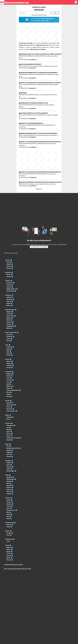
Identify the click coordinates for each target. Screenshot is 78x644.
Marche (7, 401)
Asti (8, 427)
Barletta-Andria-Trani (13, 448)
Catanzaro (9, 283)
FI (35, 68)
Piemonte (8, 423)
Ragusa (9, 490)
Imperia (9, 363)
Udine (8, 341)
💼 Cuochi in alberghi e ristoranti (30, 64)
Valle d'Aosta (9, 539)
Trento (8, 527)
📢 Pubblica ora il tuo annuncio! (39, 247)
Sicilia (7, 475)
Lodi (8, 384)
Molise (7, 415)
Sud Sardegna (10, 471)
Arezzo (8, 500)
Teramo (9, 268)
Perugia (9, 533)
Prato (8, 516)
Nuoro (8, 465)
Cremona (9, 380)
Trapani (9, 494)
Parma (8, 320)
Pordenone (9, 336)
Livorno (9, 506)
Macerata (9, 409)
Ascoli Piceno (10, 405)
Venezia (9, 556)
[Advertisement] (39, 33)
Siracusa (9, 492)
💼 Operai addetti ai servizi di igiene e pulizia (33, 103)
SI (36, 60)
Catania (9, 481)
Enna (8, 483)
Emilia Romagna (10, 310)
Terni (8, 535)
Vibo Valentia (10, 291)
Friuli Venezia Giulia (11, 332)
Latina (8, 349)
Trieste (8, 339)
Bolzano (9, 525)
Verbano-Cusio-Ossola (13, 438)
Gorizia (9, 334)
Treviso (8, 554)
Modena (9, 318)
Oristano (9, 467)
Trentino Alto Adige (11, 523)
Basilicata (8, 272)
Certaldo (32, 60)
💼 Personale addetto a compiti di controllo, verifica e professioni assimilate (45, 54)
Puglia (7, 444)
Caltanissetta (10, 479)
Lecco (8, 382)
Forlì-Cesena (10, 316)
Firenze (9, 502)
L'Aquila (9, 264)
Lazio (7, 345)
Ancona (9, 403)
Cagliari (9, 463)
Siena (8, 518)
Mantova (9, 386)
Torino (8, 436)
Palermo (9, 487)
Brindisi (9, 450)
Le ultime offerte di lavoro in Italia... (14, 565)
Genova (9, 361)
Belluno (9, 547)
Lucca (8, 508)
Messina (9, 485)
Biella (8, 430)
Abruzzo (8, 260)
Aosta (8, 541)
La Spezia (9, 365)
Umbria (7, 531)
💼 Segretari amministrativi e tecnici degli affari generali (38, 73)
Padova (9, 549)
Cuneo (8, 432)
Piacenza (9, 322)
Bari (8, 446)
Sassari (9, 469)
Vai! (55, 13)
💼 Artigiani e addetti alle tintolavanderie (33, 113)
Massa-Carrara (11, 510)
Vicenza (9, 560)
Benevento (9, 299)
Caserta (9, 301)
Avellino (9, 297)
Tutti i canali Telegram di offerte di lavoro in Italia (17, 569)
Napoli (8, 303)
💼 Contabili (23, 93)
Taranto (9, 456)
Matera (9, 274)
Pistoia (8, 514)
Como (8, 378)
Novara (9, 434)
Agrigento (9, 477)
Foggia (8, 452)
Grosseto (9, 504)
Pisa (8, 512)
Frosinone (9, 347)
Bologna (9, 312)
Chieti (8, 262)
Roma (8, 353)
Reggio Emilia (10, 326)
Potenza (9, 277)
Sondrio (9, 394)
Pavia (8, 392)
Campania (8, 295)
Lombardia (8, 372)
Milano (8, 388)
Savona (9, 367)
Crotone (9, 287)
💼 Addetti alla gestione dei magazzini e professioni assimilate (40, 142)
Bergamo (9, 374)
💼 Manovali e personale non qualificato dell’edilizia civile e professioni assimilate (47, 182)
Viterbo (9, 355)
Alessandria (10, 425)
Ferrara (9, 314)
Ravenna (9, 324)
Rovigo (8, 552)
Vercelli (9, 440)
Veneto (7, 545)
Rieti (8, 351)
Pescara (9, 266)
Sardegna (8, 461)
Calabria (8, 281)
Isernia (8, 419)
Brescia (9, 376)
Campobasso (10, 417)
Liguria (7, 359)
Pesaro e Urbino (11, 411)
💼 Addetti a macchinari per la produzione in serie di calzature (40, 83)
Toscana (8, 498)
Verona (8, 558)
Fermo (8, 407)
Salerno (9, 305)
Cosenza (9, 285)
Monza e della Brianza (13, 390)
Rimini (8, 328)
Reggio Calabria (11, 289)
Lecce (8, 454)
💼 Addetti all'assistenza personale (31, 123)
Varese (8, 396)
